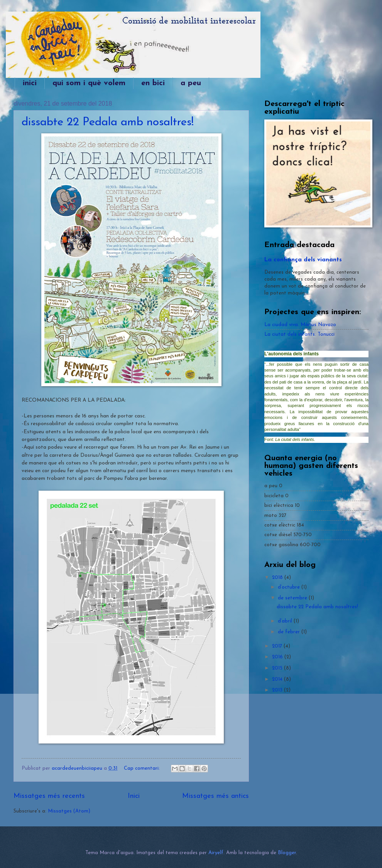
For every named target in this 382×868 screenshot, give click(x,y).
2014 (278, 679)
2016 (278, 657)
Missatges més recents (49, 796)
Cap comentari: (143, 768)
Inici (134, 796)
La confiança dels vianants (303, 260)
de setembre (293, 598)
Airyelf (216, 853)
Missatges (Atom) (69, 811)
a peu (191, 83)
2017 (278, 646)
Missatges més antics (216, 796)
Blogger (287, 853)
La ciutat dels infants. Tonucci (299, 334)
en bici (153, 83)
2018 (278, 578)
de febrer (290, 632)
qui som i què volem (89, 83)
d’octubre (290, 587)
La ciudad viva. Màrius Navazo (300, 325)
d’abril (286, 621)
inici (30, 83)
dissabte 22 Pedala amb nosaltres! (108, 122)
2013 (278, 690)
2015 (278, 668)
